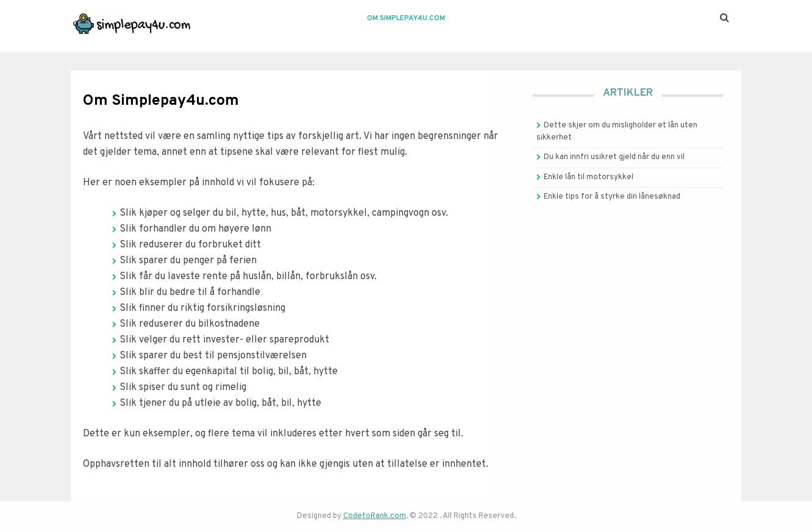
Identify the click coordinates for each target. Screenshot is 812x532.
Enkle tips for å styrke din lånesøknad (612, 197)
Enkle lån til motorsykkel (589, 177)
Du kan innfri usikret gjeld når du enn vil (614, 157)
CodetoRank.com (375, 516)
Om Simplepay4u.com (406, 18)
